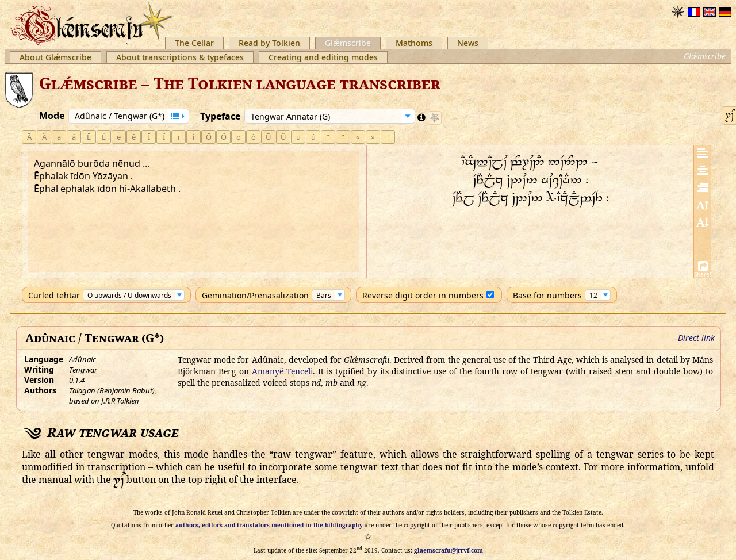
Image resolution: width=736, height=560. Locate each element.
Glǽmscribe (348, 43)
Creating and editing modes (323, 57)
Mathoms (414, 43)
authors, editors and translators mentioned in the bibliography (269, 525)
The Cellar (194, 43)
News (468, 43)
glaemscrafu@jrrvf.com (448, 550)
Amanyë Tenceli (282, 371)
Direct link (696, 338)
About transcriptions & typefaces (180, 57)
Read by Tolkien (269, 43)
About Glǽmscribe (55, 57)
